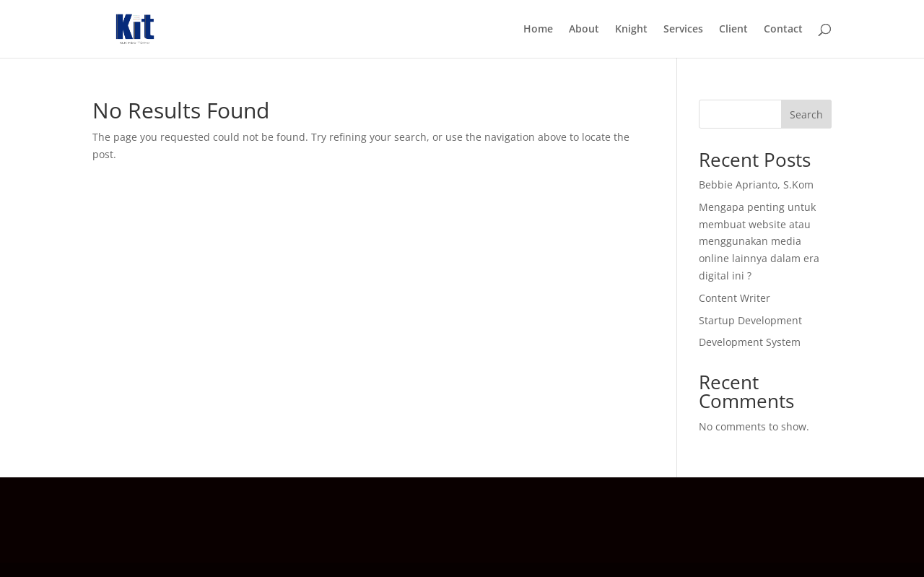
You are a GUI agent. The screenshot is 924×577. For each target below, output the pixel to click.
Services (683, 30)
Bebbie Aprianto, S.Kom (756, 185)
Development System (750, 342)
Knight (631, 30)
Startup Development (750, 320)
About (584, 30)
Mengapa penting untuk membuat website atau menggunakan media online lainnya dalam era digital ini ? (759, 241)
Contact (783, 30)
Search (806, 114)
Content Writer (735, 298)
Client (733, 30)
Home (538, 30)
